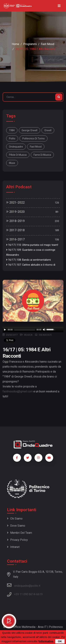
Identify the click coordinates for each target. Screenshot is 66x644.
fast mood (36, 147)
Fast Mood (48, 44)
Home (15, 44)
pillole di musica (18, 155)
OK (60, 641)
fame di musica (42, 155)
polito (12, 138)
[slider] (25, 330)
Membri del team (20, 533)
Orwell (48, 130)
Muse (12, 163)
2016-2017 (15, 239)
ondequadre (16, 147)
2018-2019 (15, 221)
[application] (33, 330)
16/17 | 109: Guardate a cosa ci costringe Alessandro (31, 252)
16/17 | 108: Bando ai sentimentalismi (29, 260)
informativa (46, 641)
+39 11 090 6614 (25, 594)
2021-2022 (15, 202)
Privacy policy (17, 540)
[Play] (5, 330)
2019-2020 (15, 212)
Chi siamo (15, 519)
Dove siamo (16, 526)
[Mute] (44, 330)
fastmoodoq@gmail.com (18, 391)
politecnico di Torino (34, 138)
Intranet (13, 547)
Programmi (30, 44)
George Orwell (29, 130)
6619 (39, 594)
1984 (12, 130)
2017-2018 (15, 230)
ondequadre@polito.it (24, 585)
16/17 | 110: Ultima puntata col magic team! (32, 245)
